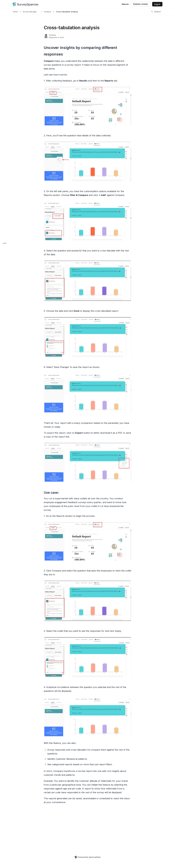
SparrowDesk (95, 857)
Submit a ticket (140, 4)
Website (125, 4)
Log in (157, 4)
